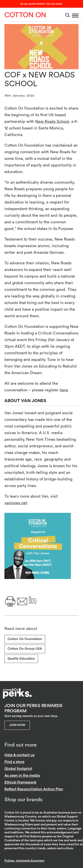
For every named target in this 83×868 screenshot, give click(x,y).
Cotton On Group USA (25, 649)
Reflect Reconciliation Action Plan (34, 789)
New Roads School (52, 121)
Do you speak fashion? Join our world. (41, 4)
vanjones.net (16, 503)
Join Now (17, 725)
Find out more (20, 745)
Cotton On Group (25, 15)
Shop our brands (23, 800)
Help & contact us (19, 755)
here (64, 390)
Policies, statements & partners (24, 861)
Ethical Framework (20, 782)
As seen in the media (22, 776)
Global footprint (18, 769)
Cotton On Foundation (25, 639)
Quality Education (21, 659)
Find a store (14, 762)
